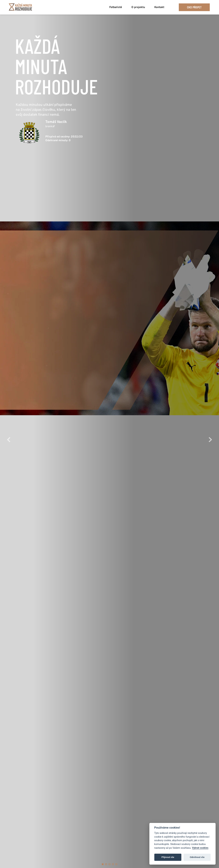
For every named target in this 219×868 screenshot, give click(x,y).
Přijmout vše (168, 857)
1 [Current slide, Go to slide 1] (103, 864)
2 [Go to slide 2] (106, 864)
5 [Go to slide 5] (116, 864)
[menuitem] (116, 6)
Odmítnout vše (197, 857)
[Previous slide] (9, 440)
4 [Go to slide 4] (113, 864)
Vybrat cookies (200, 848)
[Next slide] (210, 440)
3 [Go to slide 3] (109, 864)
